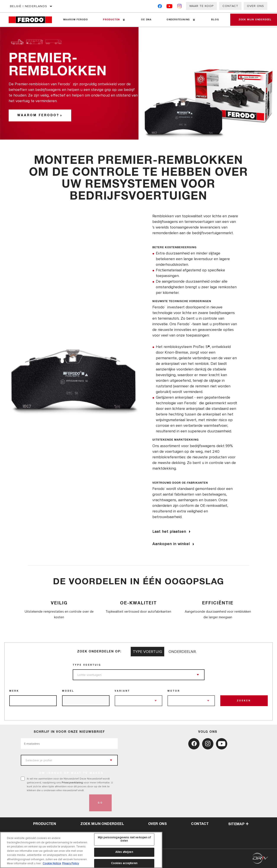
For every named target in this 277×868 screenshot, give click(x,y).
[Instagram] (180, 7)
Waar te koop (201, 6)
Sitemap (238, 824)
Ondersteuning (178, 20)
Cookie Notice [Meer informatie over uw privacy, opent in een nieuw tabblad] (52, 863)
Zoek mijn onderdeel (102, 824)
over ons (157, 824)
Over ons (255, 6)
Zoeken (244, 701)
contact (200, 824)
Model (68, 691)
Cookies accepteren (124, 863)
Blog (215, 20)
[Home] (32, 20)
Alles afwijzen (124, 852)
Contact (230, 6)
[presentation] (54, 803)
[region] (81, 850)
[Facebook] (160, 7)
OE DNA (146, 20)
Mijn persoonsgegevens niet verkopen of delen (124, 839)
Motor (174, 691)
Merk (14, 691)
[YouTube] (170, 7)
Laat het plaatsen (169, 531)
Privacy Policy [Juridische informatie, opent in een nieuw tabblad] (70, 863)
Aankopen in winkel (171, 544)
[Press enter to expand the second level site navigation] (124, 20)
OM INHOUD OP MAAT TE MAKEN (71, 773)
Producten (111, 20)
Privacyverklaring (72, 783)
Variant (122, 691)
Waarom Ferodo (75, 20)
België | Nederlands (29, 6)
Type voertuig (87, 665)
